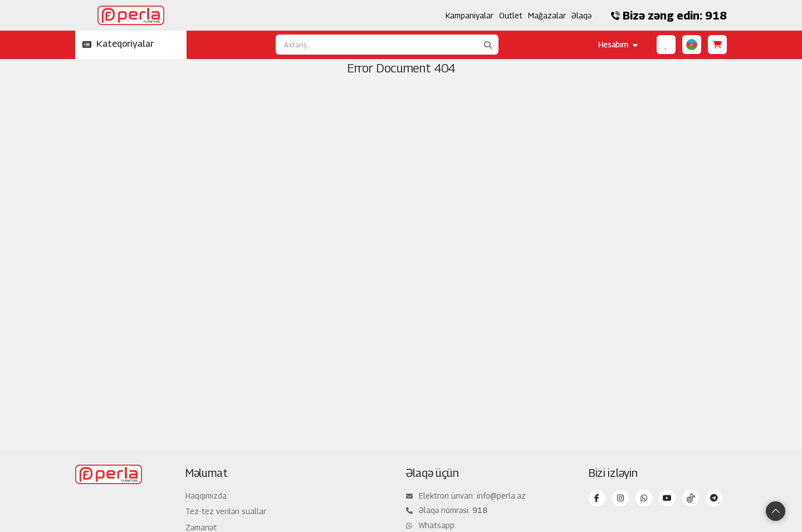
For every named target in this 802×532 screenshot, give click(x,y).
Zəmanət (201, 527)
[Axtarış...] (376, 45)
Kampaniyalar (470, 15)
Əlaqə (581, 15)
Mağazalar (547, 15)
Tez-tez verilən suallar (226, 511)
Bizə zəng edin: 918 (669, 16)
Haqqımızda (206, 496)
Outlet (511, 15)
